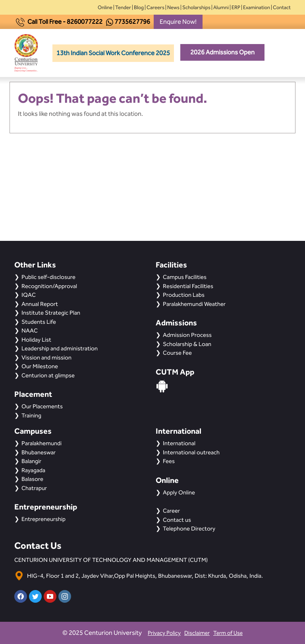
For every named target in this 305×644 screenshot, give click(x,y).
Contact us (177, 520)
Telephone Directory (189, 529)
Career (171, 511)
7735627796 (132, 22)
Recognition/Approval (49, 286)
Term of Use (228, 633)
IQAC (29, 295)
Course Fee (177, 353)
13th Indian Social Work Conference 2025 (113, 53)
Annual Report (40, 304)
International (179, 443)
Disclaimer (197, 633)
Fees (169, 461)
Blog (139, 7)
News (173, 7)
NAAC (30, 331)
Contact (282, 7)
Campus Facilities (185, 277)
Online (105, 7)
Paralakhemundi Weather (194, 304)
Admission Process (187, 335)
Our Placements (42, 406)
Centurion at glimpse (48, 375)
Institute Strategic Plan (51, 313)
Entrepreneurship (43, 519)
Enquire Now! (178, 22)
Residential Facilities (188, 286)
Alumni (221, 7)
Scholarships (196, 7)
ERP (236, 7)
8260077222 (85, 22)
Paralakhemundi (42, 443)
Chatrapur (34, 488)
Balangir (31, 461)
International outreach (191, 452)
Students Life (39, 322)
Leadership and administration (60, 348)
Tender (123, 7)
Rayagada (33, 470)
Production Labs (184, 295)
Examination (257, 7)
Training (31, 415)
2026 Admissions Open (222, 52)
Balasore (32, 479)
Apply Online (179, 492)
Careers (155, 7)
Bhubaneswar (39, 452)
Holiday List (36, 340)
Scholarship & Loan (187, 344)
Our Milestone (40, 366)
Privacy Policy (164, 633)
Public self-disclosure (48, 277)
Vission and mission (46, 358)
